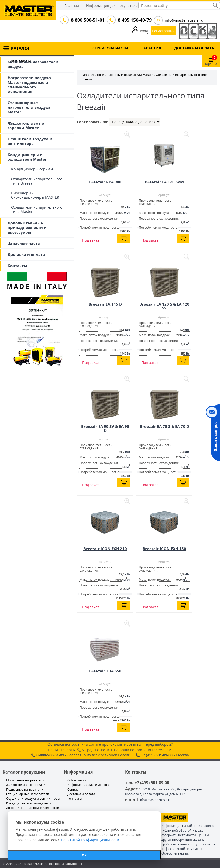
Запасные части (24, 243)
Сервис (73, 789)
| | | (135, 122)
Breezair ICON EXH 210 (105, 549)
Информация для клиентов (88, 785)
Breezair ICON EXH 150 (164, 549)
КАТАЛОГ (20, 48)
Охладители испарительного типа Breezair (37, 181)
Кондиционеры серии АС (33, 169)
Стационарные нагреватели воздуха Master (29, 107)
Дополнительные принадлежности (33, 808)
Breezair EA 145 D (105, 304)
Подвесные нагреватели (25, 789)
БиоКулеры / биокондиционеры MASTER (35, 195)
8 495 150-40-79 (134, 20)
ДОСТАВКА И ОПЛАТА (194, 48)
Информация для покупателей (113, 5)
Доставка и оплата (26, 254)
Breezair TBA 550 (105, 671)
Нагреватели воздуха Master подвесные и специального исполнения (29, 85)
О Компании (77, 780)
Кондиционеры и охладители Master (27, 157)
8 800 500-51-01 (87, 20)
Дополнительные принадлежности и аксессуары (27, 227)
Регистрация (163, 31)
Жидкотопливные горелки (26, 785)
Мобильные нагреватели (25, 780)
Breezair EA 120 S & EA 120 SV (164, 306)
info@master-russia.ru (184, 20)
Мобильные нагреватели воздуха (33, 64)
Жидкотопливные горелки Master (26, 125)
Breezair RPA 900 (105, 182)
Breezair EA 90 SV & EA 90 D (105, 428)
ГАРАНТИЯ (151, 48)
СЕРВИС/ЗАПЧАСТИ (110, 48)
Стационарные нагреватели (28, 794)
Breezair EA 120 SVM (164, 182)
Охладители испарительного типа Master (37, 209)
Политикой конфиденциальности (90, 840)
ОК (84, 855)
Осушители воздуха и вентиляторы (30, 141)
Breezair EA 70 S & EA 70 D (164, 426)
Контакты (17, 266)
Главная (72, 5)
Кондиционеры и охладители (28, 803)
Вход (144, 31)
